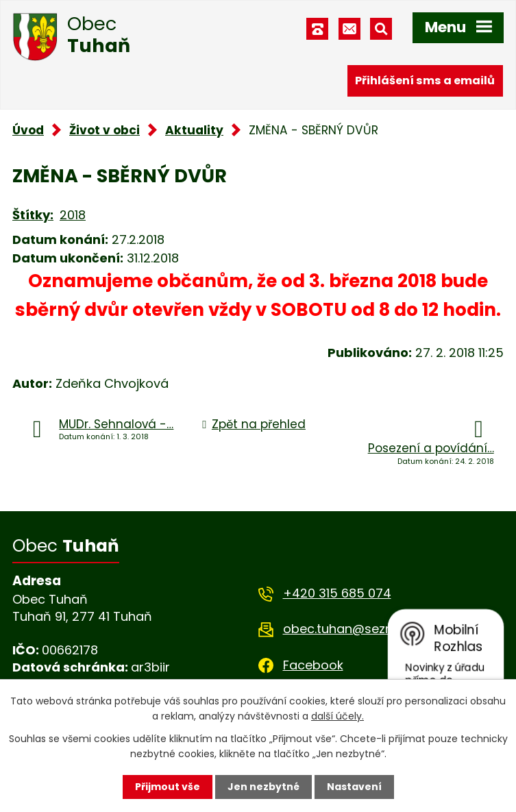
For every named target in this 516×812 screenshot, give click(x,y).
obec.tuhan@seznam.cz (356, 629)
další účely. (337, 716)
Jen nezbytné (263, 787)
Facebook (313, 665)
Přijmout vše (168, 787)
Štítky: (33, 215)
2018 (73, 215)
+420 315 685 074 (337, 593)
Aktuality (194, 130)
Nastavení (354, 787)
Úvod (28, 130)
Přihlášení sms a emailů (425, 81)
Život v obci (105, 130)
